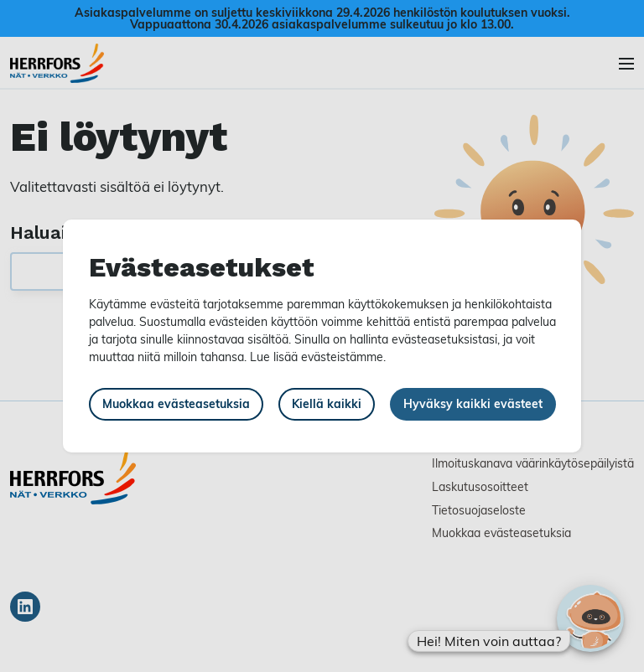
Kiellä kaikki (327, 403)
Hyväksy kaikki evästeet (473, 403)
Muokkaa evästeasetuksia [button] (176, 403)
